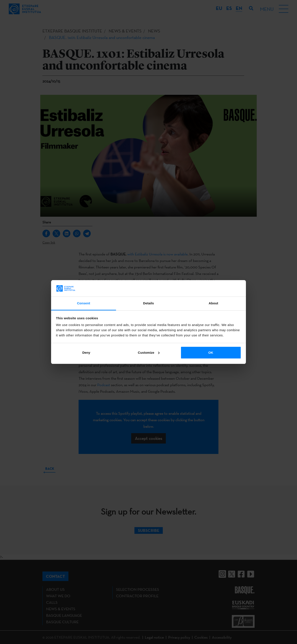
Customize (149, 353)
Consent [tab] (84, 303)
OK (211, 353)
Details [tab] (148, 303)
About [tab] (213, 303)
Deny (86, 353)
